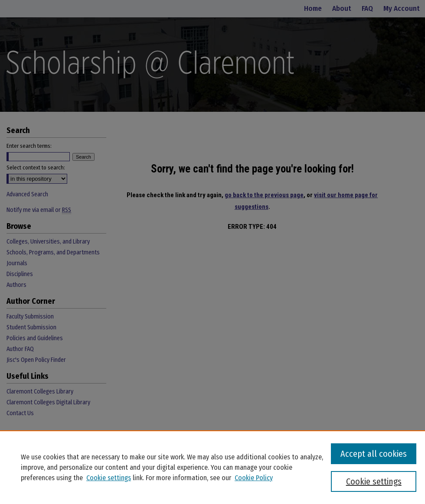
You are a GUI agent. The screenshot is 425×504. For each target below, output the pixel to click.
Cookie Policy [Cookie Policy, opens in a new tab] (254, 478)
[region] (212, 467)
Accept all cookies (374, 454)
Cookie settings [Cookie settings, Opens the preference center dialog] (374, 481)
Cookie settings (109, 478)
